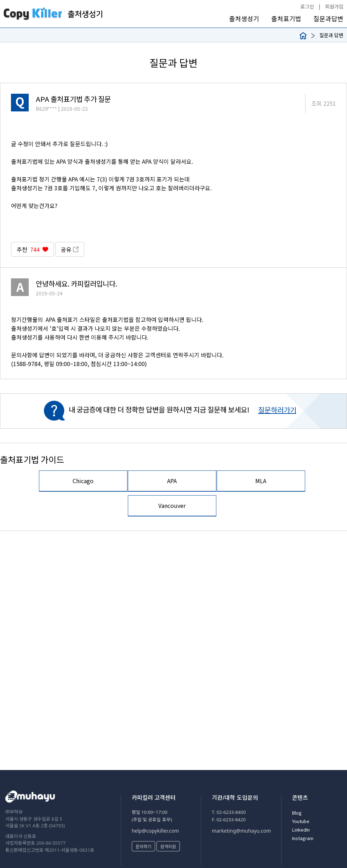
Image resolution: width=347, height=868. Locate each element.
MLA (261, 481)
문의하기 (143, 846)
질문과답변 (328, 19)
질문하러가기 (277, 410)
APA (172, 481)
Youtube (301, 821)
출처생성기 (244, 19)
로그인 (307, 6)
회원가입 (334, 6)
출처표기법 (286, 19)
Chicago (83, 481)
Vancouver (172, 505)
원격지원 (168, 846)
